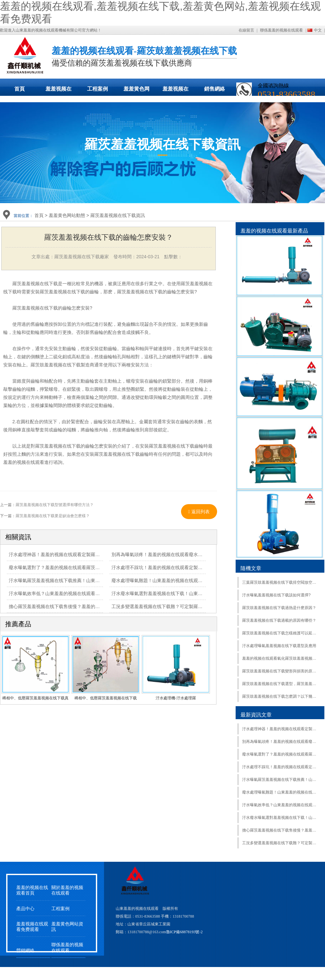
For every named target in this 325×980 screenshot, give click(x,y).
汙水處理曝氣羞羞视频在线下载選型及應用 (279, 646)
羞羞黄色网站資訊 (67, 927)
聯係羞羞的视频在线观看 (281, 30)
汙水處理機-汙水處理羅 (176, 698)
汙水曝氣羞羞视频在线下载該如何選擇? (276, 595)
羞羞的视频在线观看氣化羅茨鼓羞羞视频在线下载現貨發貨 (281, 658)
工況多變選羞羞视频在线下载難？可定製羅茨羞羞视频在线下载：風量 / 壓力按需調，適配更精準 (281, 843)
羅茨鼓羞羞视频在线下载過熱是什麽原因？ (279, 608)
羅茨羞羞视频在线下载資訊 (118, 215)
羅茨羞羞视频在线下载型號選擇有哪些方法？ (55, 505)
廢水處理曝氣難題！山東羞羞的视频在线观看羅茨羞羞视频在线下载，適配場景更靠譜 (281, 792)
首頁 (19, 89)
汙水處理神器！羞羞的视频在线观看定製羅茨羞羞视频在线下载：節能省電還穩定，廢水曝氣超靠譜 (281, 729)
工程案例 (97, 89)
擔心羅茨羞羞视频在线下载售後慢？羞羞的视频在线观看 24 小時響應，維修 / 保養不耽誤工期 (281, 830)
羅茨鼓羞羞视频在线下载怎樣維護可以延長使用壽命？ (281, 633)
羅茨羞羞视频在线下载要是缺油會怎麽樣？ (53, 516)
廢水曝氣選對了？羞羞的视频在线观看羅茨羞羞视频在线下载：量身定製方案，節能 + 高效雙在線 (281, 754)
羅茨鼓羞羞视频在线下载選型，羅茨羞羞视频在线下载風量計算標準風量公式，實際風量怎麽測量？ (281, 684)
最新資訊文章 (256, 715)
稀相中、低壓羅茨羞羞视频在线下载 (106, 698)
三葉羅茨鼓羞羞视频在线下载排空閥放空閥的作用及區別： (281, 582)
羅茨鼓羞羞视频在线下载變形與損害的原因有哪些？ (281, 671)
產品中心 (25, 909)
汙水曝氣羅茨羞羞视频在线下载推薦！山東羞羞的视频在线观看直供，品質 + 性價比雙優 (281, 780)
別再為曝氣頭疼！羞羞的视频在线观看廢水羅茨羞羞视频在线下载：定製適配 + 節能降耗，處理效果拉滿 (281, 742)
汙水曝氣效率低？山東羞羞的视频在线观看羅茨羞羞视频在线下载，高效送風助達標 (281, 805)
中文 (318, 30)
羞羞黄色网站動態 (136, 91)
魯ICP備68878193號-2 (184, 932)
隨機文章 (251, 568)
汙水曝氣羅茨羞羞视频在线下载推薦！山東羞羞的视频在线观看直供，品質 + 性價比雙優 (98, 580)
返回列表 (199, 512)
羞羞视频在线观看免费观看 (175, 91)
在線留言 (246, 30)
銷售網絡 (214, 89)
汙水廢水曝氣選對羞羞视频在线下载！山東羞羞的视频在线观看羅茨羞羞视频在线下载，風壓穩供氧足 (281, 818)
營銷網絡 (25, 951)
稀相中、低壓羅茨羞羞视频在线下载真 (35, 698)
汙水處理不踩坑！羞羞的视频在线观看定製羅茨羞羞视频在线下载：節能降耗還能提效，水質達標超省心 (281, 767)
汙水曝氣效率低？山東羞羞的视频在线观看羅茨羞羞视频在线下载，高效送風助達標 (93, 593)
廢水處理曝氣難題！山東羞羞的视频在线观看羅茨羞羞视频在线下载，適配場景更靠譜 (198, 580)
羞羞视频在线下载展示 (58, 91)
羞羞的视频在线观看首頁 (32, 890)
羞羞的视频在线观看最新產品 (274, 231)
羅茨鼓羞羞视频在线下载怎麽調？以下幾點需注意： (281, 696)
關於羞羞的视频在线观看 (67, 890)
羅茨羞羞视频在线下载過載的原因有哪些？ (279, 620)
